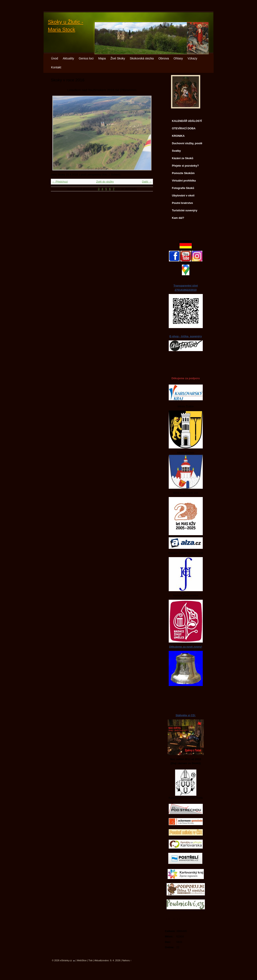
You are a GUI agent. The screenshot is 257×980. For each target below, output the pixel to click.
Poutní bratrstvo (182, 203)
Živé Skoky (118, 58)
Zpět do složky (105, 182)
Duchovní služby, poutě (187, 143)
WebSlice (82, 960)
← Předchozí (60, 182)
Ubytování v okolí (183, 195)
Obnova (164, 58)
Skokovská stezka (142, 58)
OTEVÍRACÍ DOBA (184, 128)
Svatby (176, 151)
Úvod (55, 58)
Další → (147, 182)
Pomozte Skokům (183, 173)
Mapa (102, 58)
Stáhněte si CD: (186, 715)
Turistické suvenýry (185, 210)
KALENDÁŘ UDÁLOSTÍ (187, 121)
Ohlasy (178, 58)
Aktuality (68, 58)
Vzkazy (192, 58)
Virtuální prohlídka (184, 181)
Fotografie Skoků (183, 188)
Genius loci (86, 58)
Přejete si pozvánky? (185, 166)
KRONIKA (178, 136)
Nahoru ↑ (127, 960)
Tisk (91, 960)
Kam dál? (178, 218)
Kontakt (56, 67)
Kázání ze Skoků (183, 158)
